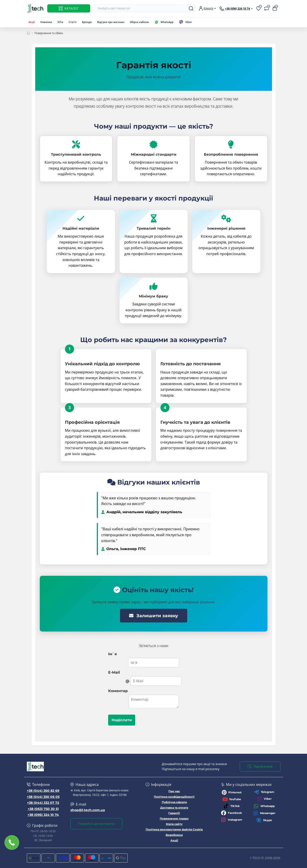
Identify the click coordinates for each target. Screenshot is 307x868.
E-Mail (114, 672)
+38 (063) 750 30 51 (43, 809)
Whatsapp (264, 806)
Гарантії (174, 813)
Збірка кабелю (139, 22)
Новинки (46, 22)
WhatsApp (167, 22)
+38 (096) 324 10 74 (43, 815)
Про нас (174, 791)
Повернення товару (174, 819)
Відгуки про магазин (111, 22)
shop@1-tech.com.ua (88, 810)
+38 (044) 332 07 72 (43, 803)
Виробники (174, 835)
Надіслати (122, 720)
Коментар (118, 691)
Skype (264, 820)
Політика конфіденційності (174, 797)
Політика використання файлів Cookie (174, 829)
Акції (32, 22)
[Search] (191, 8)
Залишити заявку (154, 616)
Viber (188, 22)
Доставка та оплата (174, 808)
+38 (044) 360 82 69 (43, 791)
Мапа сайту (174, 824)
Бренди (87, 22)
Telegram (264, 792)
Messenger (264, 813)
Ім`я (112, 654)
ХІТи (60, 22)
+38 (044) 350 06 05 (43, 797)
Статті (73, 22)
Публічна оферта (174, 802)
